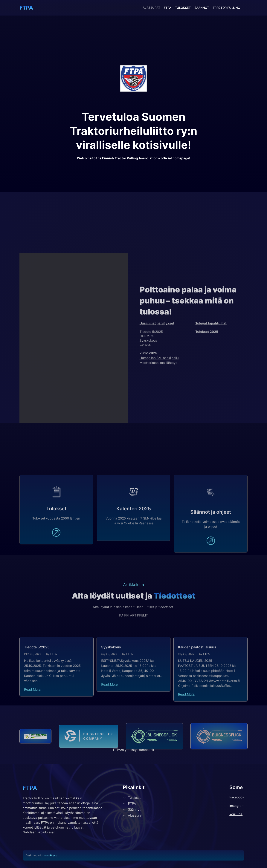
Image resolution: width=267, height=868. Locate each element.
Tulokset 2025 (207, 374)
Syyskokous (148, 383)
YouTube (236, 814)
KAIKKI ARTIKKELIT (133, 631)
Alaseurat (135, 815)
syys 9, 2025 (109, 686)
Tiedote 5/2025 (151, 374)
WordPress (50, 855)
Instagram (237, 806)
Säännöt (134, 809)
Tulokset (134, 798)
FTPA (26, 8)
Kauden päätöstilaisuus (197, 680)
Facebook (237, 797)
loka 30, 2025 (33, 686)
